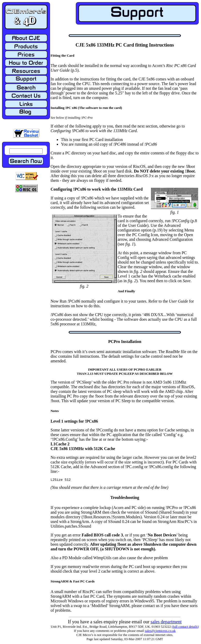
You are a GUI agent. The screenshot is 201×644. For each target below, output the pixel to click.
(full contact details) (185, 627)
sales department (166, 623)
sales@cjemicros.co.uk (160, 631)
